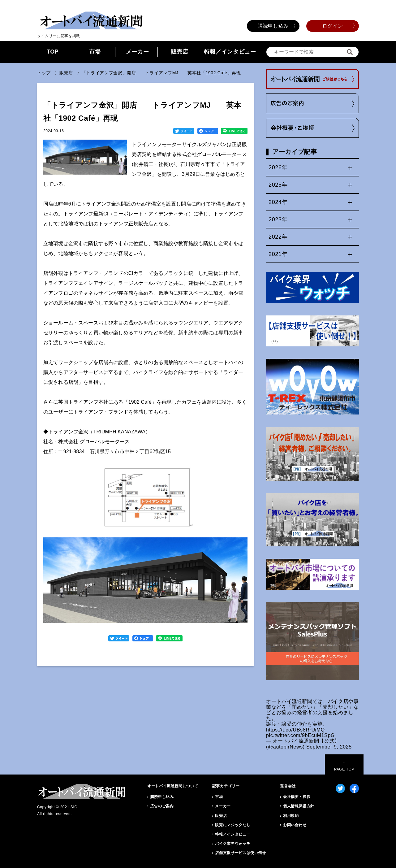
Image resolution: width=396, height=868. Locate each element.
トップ (44, 73)
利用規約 (291, 816)
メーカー (138, 52)
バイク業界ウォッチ (233, 844)
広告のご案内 (162, 806)
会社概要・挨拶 (297, 797)
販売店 (180, 52)
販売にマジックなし (233, 825)
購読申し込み (273, 26)
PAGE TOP (344, 766)
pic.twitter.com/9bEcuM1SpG (300, 735)
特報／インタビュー (230, 52)
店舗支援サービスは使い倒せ (240, 853)
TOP (53, 52)
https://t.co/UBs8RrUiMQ (295, 730)
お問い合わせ (295, 825)
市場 (95, 52)
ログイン (333, 26)
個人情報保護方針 (299, 806)
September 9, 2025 (329, 747)
